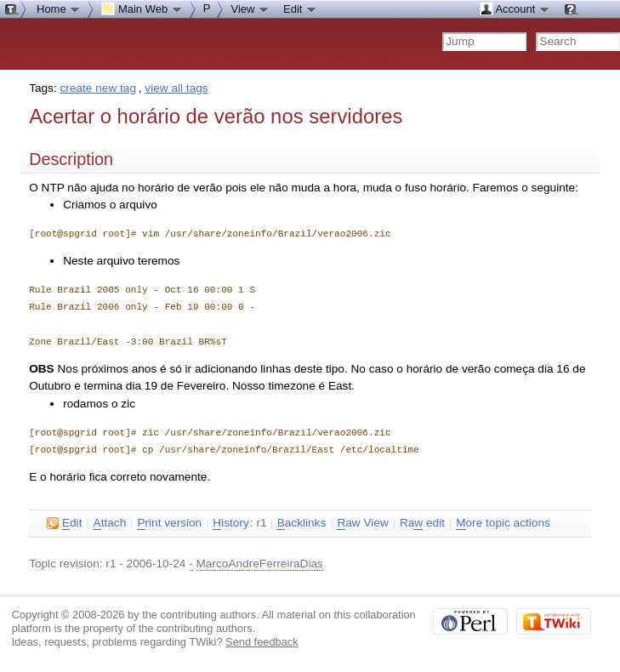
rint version (169, 523)
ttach (110, 523)
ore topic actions (503, 523)
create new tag (98, 88)
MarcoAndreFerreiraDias (260, 564)
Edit (300, 9)
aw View (362, 523)
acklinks (302, 523)
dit (64, 523)
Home (59, 9)
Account (515, 9)
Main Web (142, 9)
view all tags (176, 88)
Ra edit (422, 523)
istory (230, 523)
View (250, 9)
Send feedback (262, 642)
